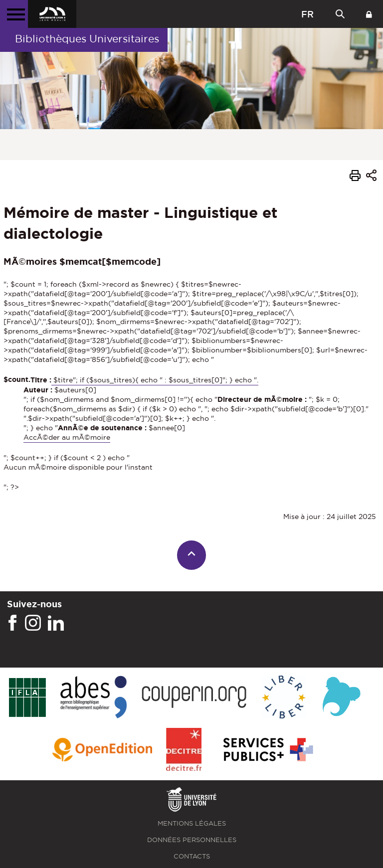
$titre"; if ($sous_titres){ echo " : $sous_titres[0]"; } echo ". (155, 380)
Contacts (192, 856)
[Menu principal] (14, 14)
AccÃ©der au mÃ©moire (67, 437)
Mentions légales (192, 823)
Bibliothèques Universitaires (87, 39)
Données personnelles (192, 840)
